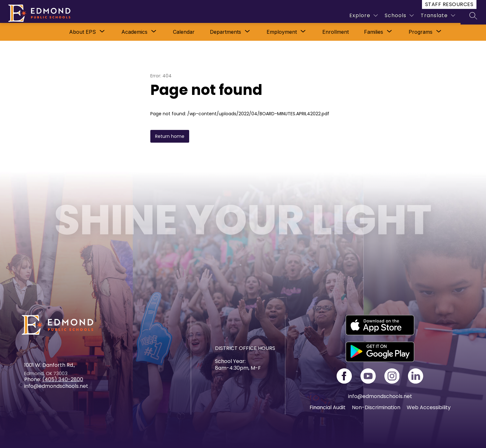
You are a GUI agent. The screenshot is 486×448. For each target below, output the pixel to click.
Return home (170, 136)
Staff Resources (449, 4)
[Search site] (473, 16)
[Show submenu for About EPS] (82, 32)
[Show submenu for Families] (374, 32)
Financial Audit (328, 407)
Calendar (184, 32)
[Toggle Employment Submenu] (303, 32)
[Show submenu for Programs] (421, 32)
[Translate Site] (438, 15)
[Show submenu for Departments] (225, 32)
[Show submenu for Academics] (134, 32)
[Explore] (364, 15)
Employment (282, 32)
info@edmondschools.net (380, 396)
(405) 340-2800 (63, 379)
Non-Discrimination (376, 407)
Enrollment (336, 32)
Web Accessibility (429, 407)
